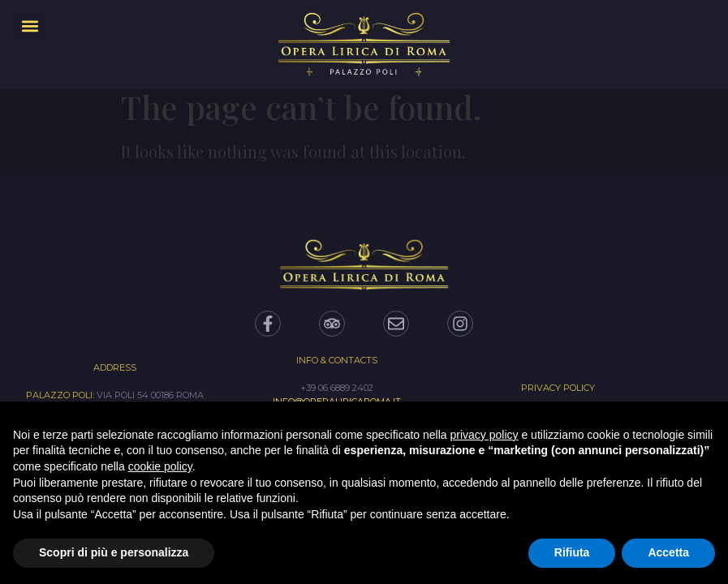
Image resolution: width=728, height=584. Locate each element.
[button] (30, 26)
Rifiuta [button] (572, 552)
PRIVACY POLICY (558, 388)
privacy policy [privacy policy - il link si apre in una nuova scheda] (485, 435)
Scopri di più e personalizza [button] (114, 552)
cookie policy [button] (160, 466)
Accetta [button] (668, 552)
